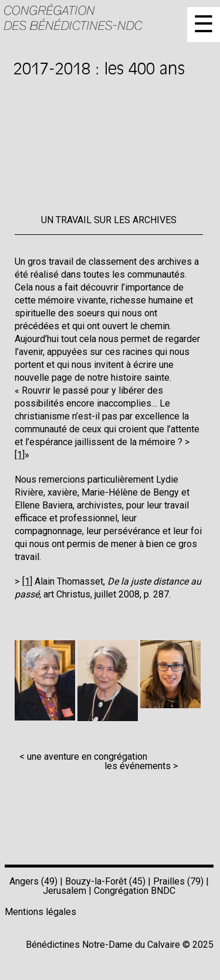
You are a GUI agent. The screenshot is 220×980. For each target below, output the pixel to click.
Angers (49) (33, 881)
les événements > (141, 766)
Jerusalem (65, 891)
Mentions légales (40, 912)
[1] (27, 581)
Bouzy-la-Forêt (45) (105, 881)
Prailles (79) (178, 881)
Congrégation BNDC (135, 891)
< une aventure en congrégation (83, 757)
